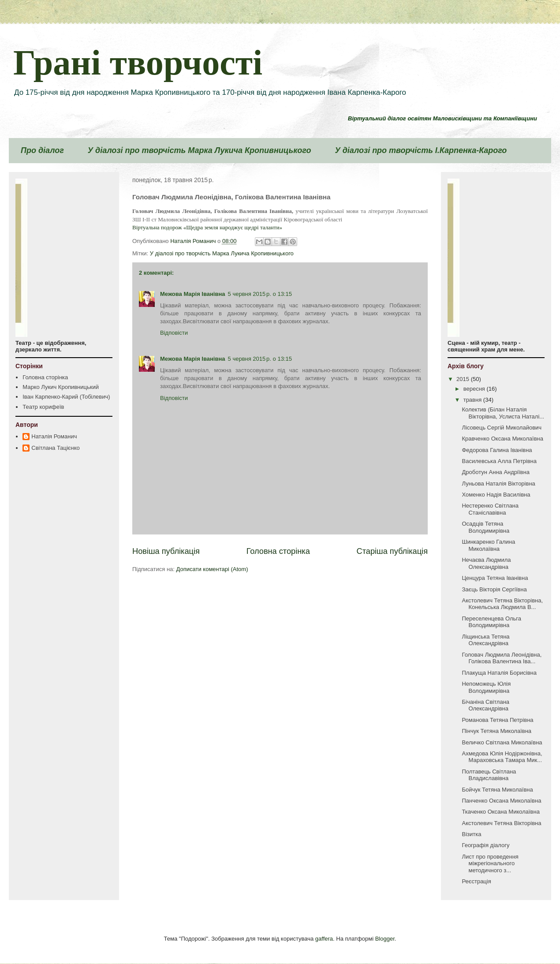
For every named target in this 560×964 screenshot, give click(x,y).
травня (473, 400)
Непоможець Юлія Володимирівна (486, 687)
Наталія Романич (54, 436)
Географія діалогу (485, 845)
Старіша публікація (392, 551)
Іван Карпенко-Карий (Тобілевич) (66, 397)
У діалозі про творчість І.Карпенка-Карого (421, 150)
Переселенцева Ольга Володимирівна (491, 622)
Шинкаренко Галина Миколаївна (488, 545)
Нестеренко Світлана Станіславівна (490, 509)
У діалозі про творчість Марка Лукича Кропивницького (200, 150)
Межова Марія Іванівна (193, 294)
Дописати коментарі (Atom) (212, 569)
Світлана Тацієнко (55, 448)
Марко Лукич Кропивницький (61, 387)
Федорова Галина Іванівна (497, 450)
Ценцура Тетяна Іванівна (495, 578)
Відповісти (174, 333)
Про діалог (42, 150)
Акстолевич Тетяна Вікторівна (501, 823)
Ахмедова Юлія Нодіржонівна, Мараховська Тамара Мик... (502, 757)
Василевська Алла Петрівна (499, 461)
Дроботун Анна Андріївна (495, 472)
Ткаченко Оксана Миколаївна (500, 812)
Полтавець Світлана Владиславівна (489, 775)
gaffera (324, 939)
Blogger (385, 939)
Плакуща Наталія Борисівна (499, 673)
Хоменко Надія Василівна (496, 495)
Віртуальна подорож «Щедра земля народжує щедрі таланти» (207, 227)
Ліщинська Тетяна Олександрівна (485, 640)
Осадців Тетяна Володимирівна (485, 527)
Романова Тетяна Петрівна (497, 720)
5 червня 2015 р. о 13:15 (260, 294)
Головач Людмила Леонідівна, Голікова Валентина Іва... (502, 658)
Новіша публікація (166, 551)
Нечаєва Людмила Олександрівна (486, 563)
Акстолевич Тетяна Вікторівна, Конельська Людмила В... (502, 604)
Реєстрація (476, 881)
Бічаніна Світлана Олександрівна (485, 705)
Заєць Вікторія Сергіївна (494, 589)
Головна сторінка (278, 551)
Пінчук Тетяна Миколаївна (497, 731)
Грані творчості (138, 63)
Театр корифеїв (43, 407)
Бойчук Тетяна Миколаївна (497, 790)
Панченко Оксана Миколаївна (501, 801)
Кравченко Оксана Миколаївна (502, 439)
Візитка (471, 834)
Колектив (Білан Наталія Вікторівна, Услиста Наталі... (503, 413)
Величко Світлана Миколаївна (502, 742)
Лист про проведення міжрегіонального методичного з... (490, 863)
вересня (475, 389)
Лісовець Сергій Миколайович (502, 428)
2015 (464, 379)
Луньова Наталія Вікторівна (498, 484)
